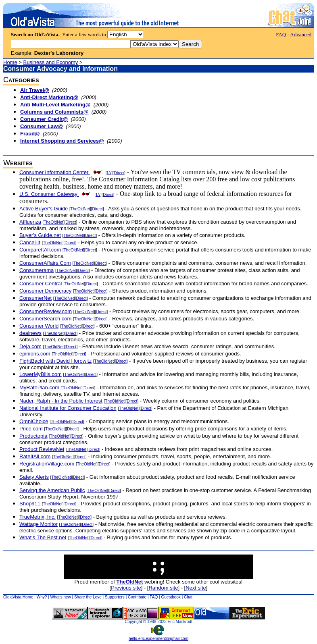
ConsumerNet (35, 298)
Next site (196, 588)
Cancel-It (30, 242)
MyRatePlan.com (39, 387)
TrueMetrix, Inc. (38, 517)
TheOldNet (80, 209)
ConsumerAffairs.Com (45, 263)
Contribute (137, 597)
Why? (42, 597)
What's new (60, 597)
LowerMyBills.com (41, 374)
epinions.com (35, 354)
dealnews (30, 333)
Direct (119, 173)
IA (109, 173)
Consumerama (36, 270)
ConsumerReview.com (46, 311)
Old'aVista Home (18, 597)
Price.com (31, 429)
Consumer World (39, 326)
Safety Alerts (34, 477)
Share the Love (88, 597)
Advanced (301, 34)
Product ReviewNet (42, 449)
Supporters (115, 597)
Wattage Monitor (39, 524)
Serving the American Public (52, 490)
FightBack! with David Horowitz (55, 361)
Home (10, 62)
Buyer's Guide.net (40, 235)
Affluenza (30, 222)
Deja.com (30, 346)
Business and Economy (51, 62)
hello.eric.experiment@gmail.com (158, 637)
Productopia (33, 436)
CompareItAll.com (40, 250)
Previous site (126, 588)
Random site (163, 588)
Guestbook (171, 597)
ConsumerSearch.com (45, 319)
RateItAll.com (35, 456)
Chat (188, 597)
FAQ (281, 34)
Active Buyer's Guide (44, 209)
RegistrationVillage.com (47, 464)
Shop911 (30, 504)
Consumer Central (41, 284)
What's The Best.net (43, 537)
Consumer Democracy (45, 291)
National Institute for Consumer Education (68, 408)
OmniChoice (34, 421)
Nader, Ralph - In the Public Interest (61, 401)
